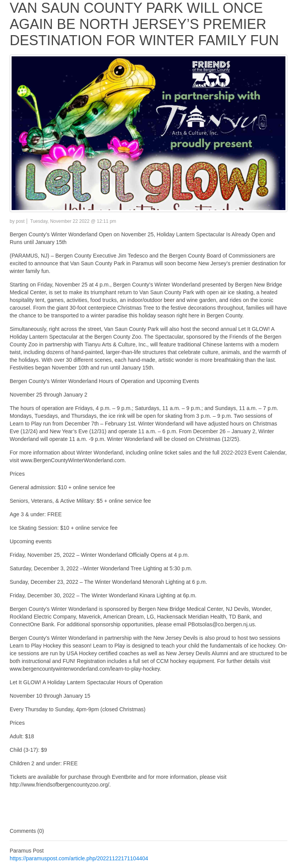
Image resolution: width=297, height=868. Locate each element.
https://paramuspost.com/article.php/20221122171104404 (79, 858)
